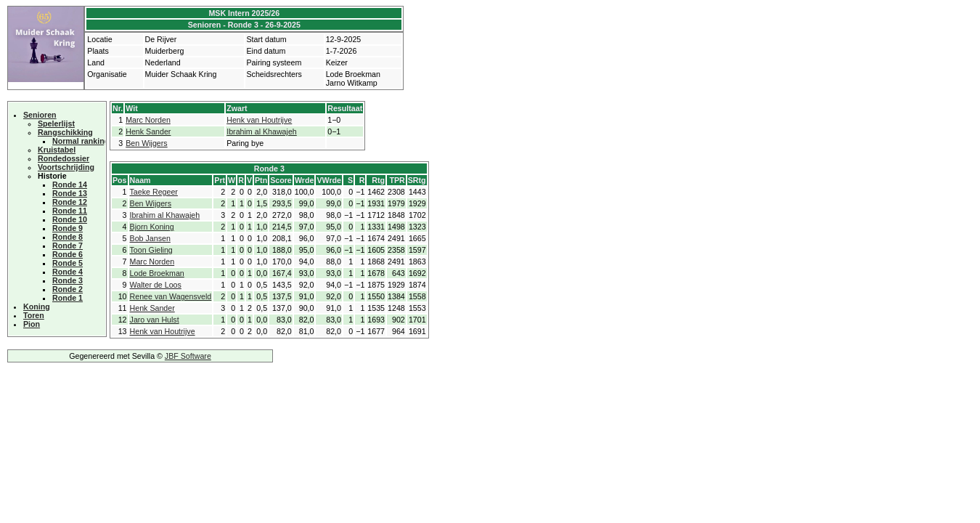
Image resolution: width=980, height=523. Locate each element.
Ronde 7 (68, 246)
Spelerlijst (56, 123)
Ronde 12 (70, 202)
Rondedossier (64, 158)
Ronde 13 (70, 193)
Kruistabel (57, 150)
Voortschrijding (66, 167)
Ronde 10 (70, 219)
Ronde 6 (68, 254)
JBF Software (188, 356)
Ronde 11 (70, 211)
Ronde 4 (68, 272)
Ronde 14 (70, 185)
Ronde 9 (68, 228)
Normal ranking (81, 141)
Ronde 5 (68, 263)
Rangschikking (65, 132)
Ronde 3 (68, 280)
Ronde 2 (68, 289)
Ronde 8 (68, 237)
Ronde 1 (68, 298)
